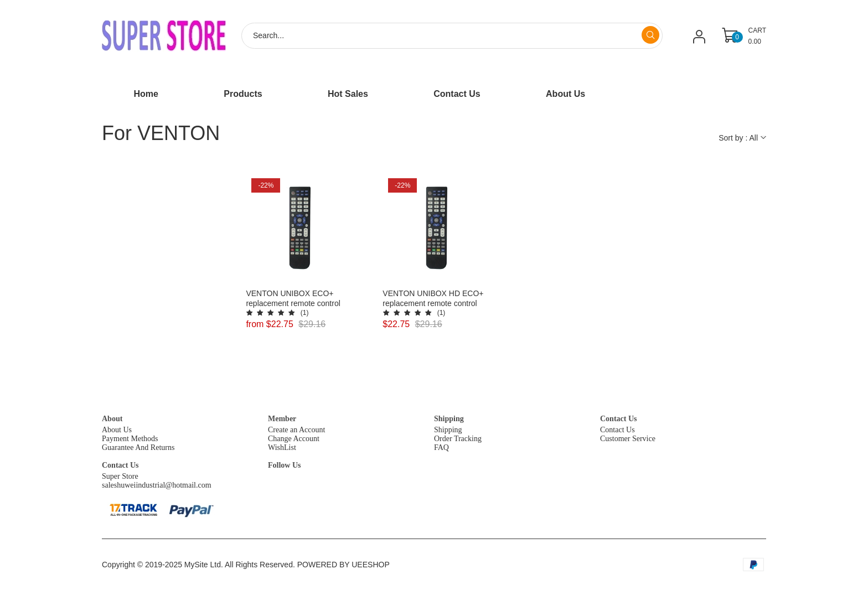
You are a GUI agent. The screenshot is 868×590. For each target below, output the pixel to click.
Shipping (449, 419)
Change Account (294, 439)
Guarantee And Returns (138, 447)
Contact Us (619, 419)
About (112, 419)
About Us (117, 430)
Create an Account (296, 430)
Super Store (120, 476)
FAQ (441, 447)
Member (282, 419)
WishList (282, 447)
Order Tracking (458, 439)
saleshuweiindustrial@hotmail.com (157, 485)
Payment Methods (130, 439)
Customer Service (628, 439)
